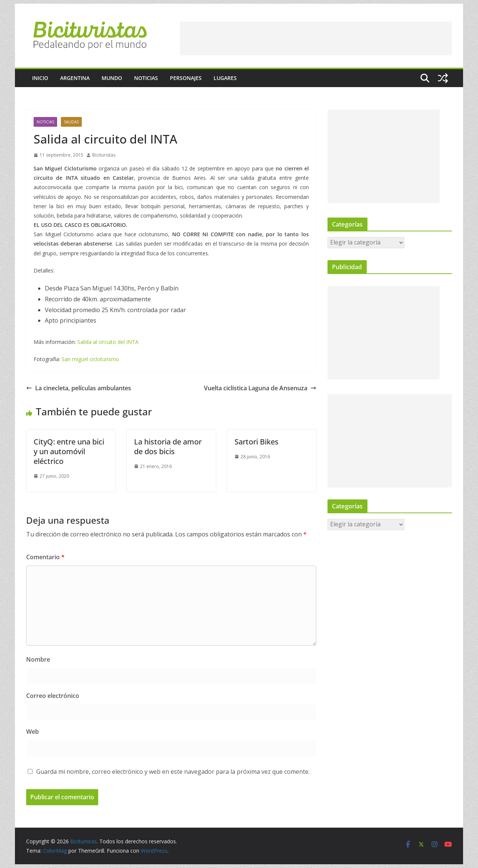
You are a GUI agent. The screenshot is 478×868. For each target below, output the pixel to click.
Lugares (225, 78)
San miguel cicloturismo (90, 359)
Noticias (146, 78)
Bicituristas (104, 155)
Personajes (186, 78)
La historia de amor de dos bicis (168, 447)
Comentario (45, 557)
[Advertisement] (316, 39)
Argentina (75, 78)
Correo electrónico (53, 696)
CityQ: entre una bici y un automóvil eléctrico (69, 451)
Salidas (71, 122)
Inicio (40, 78)
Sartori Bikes (257, 442)
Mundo (112, 78)
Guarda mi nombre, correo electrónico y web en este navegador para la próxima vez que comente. (173, 772)
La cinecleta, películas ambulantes (79, 388)
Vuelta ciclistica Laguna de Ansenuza (260, 388)
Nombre (38, 659)
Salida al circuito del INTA (108, 342)
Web (32, 732)
